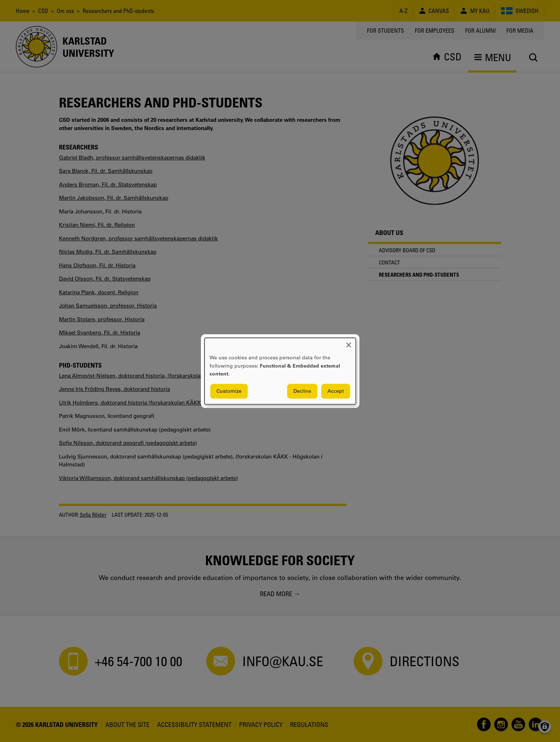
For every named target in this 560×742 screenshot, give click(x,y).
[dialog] (280, 371)
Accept (336, 391)
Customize (229, 391)
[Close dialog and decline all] (349, 342)
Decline (302, 391)
